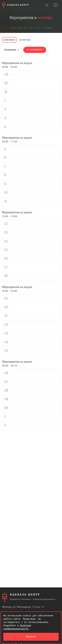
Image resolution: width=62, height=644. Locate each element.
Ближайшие (10, 40)
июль (32, 28)
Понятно (31, 637)
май (19, 28)
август (40, 28)
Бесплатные (25, 40)
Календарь (35, 50)
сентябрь (50, 28)
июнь (25, 28)
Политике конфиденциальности (17, 627)
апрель (11, 28)
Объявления (11, 50)
